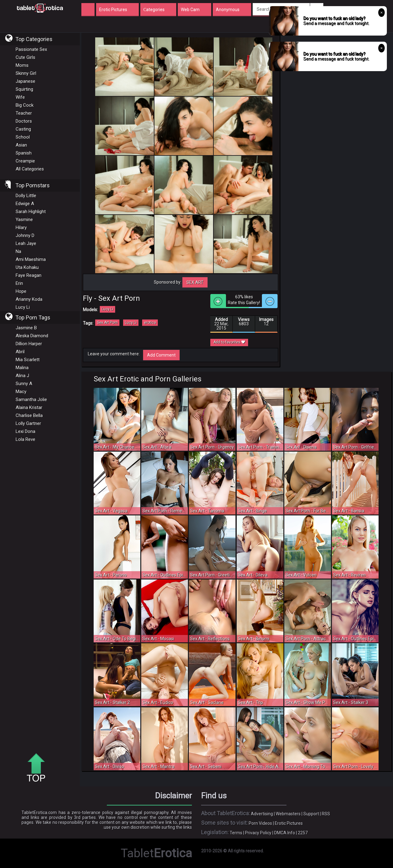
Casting (23, 129)
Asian (21, 145)
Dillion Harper (29, 344)
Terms (236, 833)
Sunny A (24, 384)
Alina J (22, 376)
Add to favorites (229, 342)
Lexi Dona (25, 431)
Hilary (21, 228)
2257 (303, 833)
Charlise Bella (29, 415)
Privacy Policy (258, 833)
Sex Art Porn (107, 323)
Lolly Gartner (28, 423)
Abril (20, 352)
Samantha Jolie (31, 400)
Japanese (25, 81)
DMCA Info (285, 833)
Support (311, 814)
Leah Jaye (26, 243)
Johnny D (25, 235)
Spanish (24, 153)
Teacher (24, 113)
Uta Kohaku (27, 267)
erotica (150, 323)
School (23, 137)
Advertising (262, 814)
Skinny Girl (26, 73)
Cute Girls (25, 57)
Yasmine (24, 220)
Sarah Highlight (31, 212)
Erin (19, 283)
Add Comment (161, 355)
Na (18, 251)
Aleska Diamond (32, 336)
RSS (326, 814)
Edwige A (25, 204)
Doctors (24, 121)
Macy (21, 392)
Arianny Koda (29, 299)
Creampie (25, 161)
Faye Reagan (29, 275)
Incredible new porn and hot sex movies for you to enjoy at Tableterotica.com (40, 8)
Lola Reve (25, 439)
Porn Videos (260, 823)
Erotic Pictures (289, 823)
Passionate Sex (31, 49)
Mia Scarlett (28, 360)
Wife (20, 97)
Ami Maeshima (31, 259)
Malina (22, 368)
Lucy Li (23, 307)
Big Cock (25, 105)
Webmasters (288, 814)
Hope (21, 291)
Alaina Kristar (29, 407)
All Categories (30, 169)
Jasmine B (26, 328)
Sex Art (195, 282)
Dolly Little (26, 196)
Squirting (24, 89)
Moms (22, 65)
